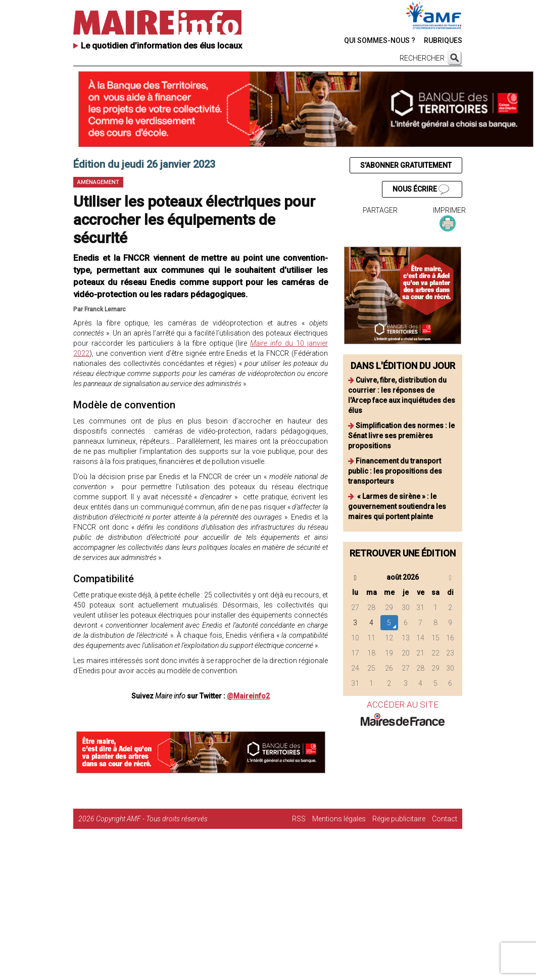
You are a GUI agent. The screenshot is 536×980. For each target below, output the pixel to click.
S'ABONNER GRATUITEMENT (406, 165)
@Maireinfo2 (248, 696)
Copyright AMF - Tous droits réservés (152, 819)
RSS (299, 819)
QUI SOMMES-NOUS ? (380, 40)
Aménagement (98, 182)
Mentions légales (339, 819)
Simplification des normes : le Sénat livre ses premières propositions (401, 436)
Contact (445, 819)
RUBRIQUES (443, 40)
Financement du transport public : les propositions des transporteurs (395, 471)
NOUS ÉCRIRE (421, 190)
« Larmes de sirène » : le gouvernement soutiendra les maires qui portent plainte (397, 506)
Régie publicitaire (399, 819)
